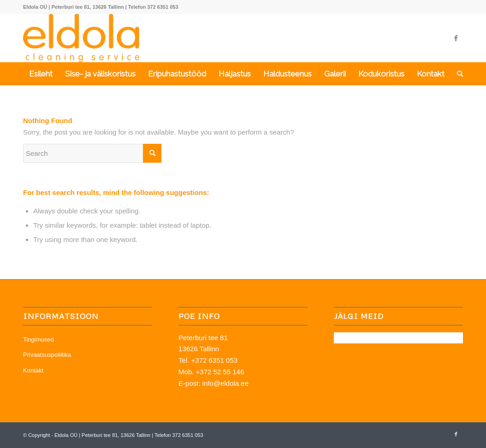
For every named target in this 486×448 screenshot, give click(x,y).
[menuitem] (41, 74)
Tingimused (39, 339)
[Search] (457, 74)
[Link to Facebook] (456, 38)
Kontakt (33, 370)
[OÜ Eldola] (81, 38)
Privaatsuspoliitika (47, 355)
